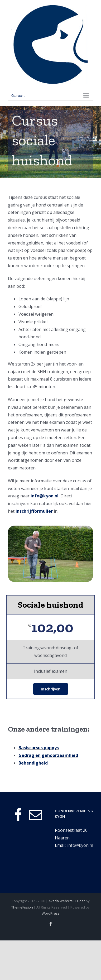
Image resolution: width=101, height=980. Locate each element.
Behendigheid (33, 763)
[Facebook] (18, 815)
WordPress (51, 913)
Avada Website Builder (67, 901)
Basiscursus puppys (39, 748)
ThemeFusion (22, 907)
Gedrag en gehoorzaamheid (48, 755)
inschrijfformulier (34, 511)
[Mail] (36, 815)
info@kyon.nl (45, 496)
